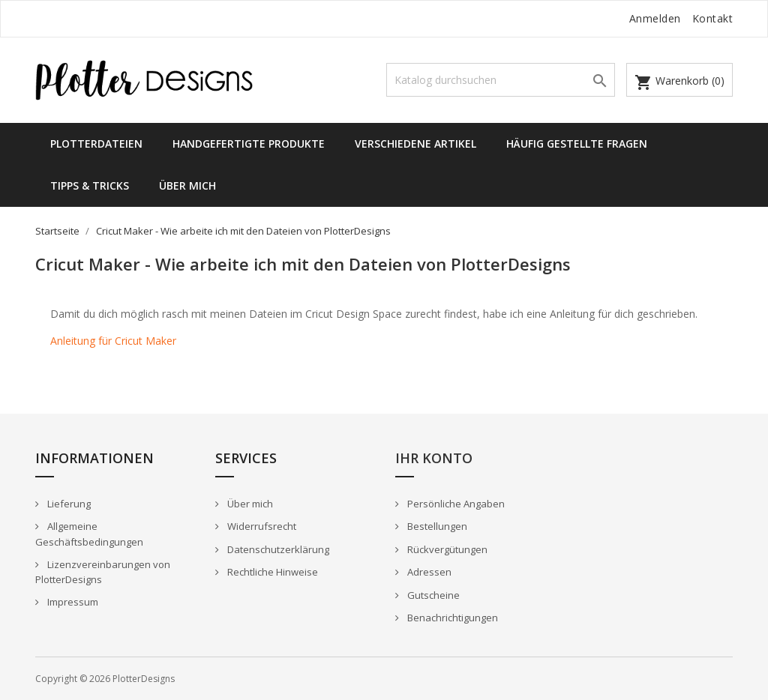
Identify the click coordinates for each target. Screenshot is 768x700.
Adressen (428, 572)
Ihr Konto (434, 458)
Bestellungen (436, 526)
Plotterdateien (96, 144)
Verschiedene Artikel (415, 144)
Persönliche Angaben (455, 504)
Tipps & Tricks (90, 185)
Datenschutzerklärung (277, 549)
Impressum (72, 602)
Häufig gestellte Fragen (577, 144)
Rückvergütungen (446, 549)
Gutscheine (432, 595)
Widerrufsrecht (261, 526)
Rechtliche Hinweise (271, 572)
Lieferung (68, 504)
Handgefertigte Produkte (249, 144)
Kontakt (713, 18)
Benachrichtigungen (451, 618)
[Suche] (501, 80)
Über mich (187, 185)
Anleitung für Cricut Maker (113, 341)
